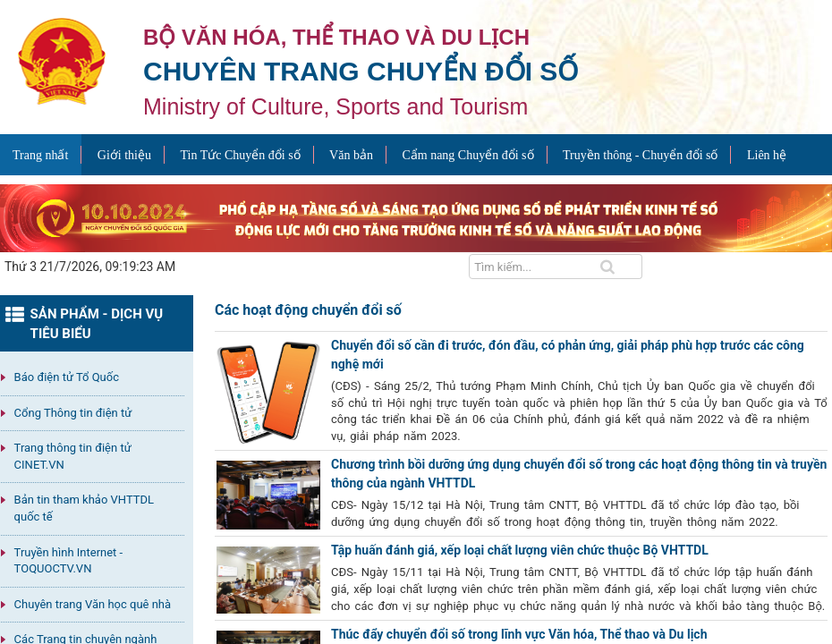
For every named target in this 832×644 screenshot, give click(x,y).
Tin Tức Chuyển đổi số (240, 155)
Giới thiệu (124, 155)
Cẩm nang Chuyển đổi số (467, 155)
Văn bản (351, 155)
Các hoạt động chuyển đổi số (308, 310)
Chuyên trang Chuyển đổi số (361, 71)
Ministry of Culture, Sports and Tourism (335, 106)
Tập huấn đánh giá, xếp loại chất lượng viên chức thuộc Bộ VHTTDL (520, 550)
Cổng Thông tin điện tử (73, 413)
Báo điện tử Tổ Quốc (67, 377)
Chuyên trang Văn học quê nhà (93, 604)
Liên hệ (767, 155)
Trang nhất (40, 155)
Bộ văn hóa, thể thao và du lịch (336, 37)
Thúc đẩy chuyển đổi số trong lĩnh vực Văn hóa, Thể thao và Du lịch (519, 634)
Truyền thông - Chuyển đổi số (640, 155)
